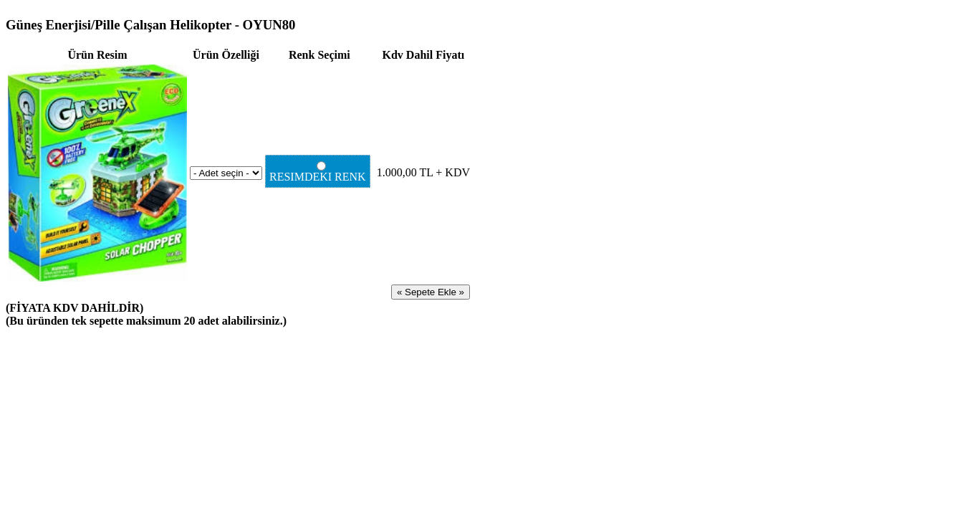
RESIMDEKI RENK (320, 172)
